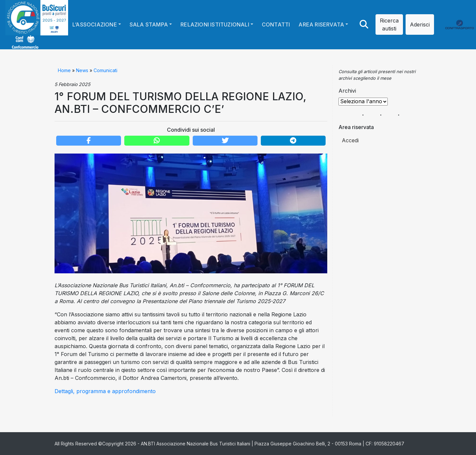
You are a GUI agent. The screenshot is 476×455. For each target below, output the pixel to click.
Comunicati (105, 70)
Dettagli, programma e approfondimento (105, 391)
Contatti (276, 24)
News (82, 70)
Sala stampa (149, 24)
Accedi (350, 140)
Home (64, 70)
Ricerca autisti (389, 24)
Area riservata (321, 24)
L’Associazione (95, 24)
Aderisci (420, 24)
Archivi (347, 91)
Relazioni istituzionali (215, 24)
